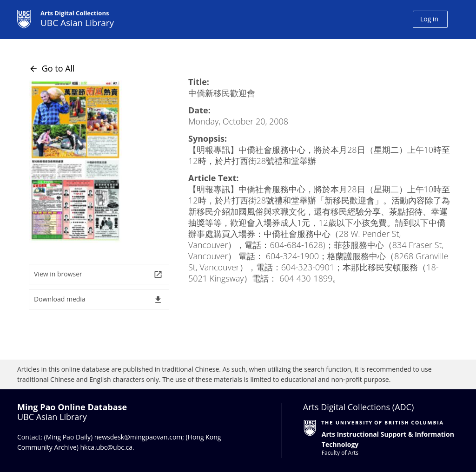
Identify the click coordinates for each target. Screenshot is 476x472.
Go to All (52, 68)
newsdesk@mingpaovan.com (139, 437)
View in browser (98, 274)
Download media (98, 299)
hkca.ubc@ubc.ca (107, 447)
